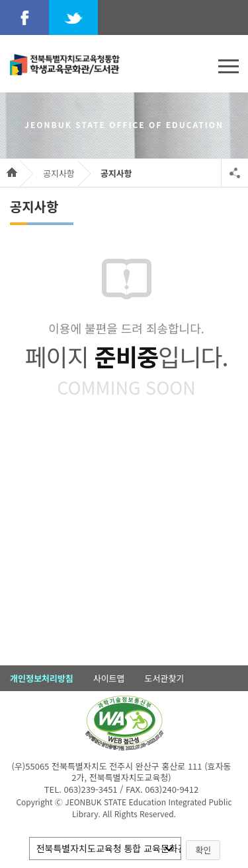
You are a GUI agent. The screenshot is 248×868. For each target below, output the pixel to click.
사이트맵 (109, 678)
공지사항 (59, 173)
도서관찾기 (165, 678)
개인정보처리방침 (42, 678)
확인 (203, 850)
